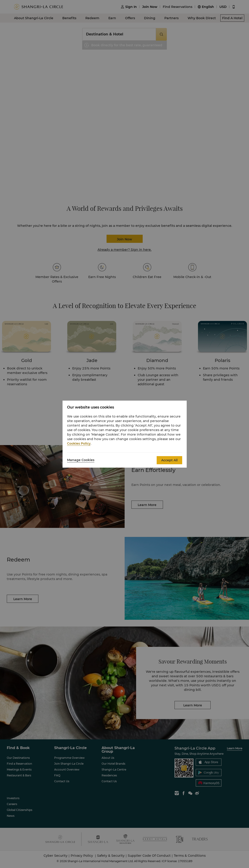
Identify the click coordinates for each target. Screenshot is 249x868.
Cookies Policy (79, 443)
